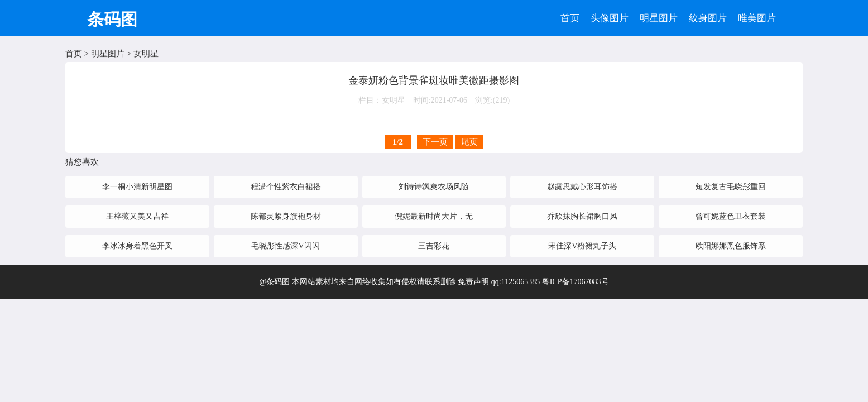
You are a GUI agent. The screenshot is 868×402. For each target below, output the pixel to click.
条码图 (112, 19)
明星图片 (659, 18)
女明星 (146, 54)
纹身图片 (708, 18)
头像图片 (610, 18)
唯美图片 (757, 18)
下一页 (435, 142)
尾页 (469, 142)
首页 (570, 18)
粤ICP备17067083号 (576, 282)
